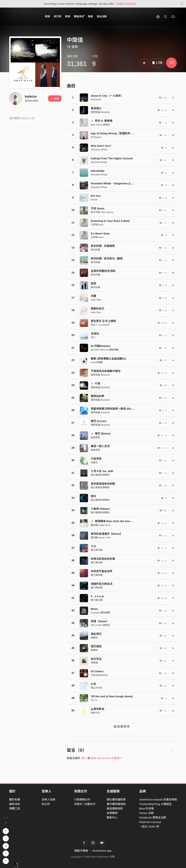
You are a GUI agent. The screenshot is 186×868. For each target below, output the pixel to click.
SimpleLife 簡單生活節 (153, 817)
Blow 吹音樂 (147, 808)
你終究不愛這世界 (102, 571)
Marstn (94, 200)
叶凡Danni (96, 99)
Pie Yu (94, 700)
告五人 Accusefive (100, 325)
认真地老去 (98, 709)
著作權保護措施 (116, 804)
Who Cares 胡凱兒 (100, 125)
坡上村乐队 (97, 688)
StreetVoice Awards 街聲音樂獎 (158, 799)
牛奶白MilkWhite (99, 675)
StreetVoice (24, 17)
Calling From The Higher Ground (112, 158)
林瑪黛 (94, 663)
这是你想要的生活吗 (103, 271)
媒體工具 (15, 808)
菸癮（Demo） (100, 621)
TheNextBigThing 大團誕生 (156, 804)
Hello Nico (96, 300)
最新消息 (15, 804)
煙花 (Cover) (99, 421)
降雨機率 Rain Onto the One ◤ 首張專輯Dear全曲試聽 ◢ (128, 521)
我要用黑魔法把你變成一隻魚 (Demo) (113, 409)
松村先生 (96, 659)
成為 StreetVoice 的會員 (105, 758)
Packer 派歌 (147, 813)
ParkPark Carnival (150, 822)
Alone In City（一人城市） (107, 96)
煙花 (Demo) (101, 433)
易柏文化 (95, 713)
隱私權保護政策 (116, 799)
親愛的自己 (98, 309)
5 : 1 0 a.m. (98, 596)
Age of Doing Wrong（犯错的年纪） (113, 133)
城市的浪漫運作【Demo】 (107, 534)
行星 (96, 383)
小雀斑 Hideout (100, 509)
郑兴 (93, 337)
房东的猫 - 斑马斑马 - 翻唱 (107, 258)
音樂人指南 (48, 799)
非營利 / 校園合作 (85, 804)
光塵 (93, 296)
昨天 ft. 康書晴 (102, 121)
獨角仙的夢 (98, 396)
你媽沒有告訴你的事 (103, 559)
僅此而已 (96, 634)
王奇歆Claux (97, 225)
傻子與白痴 (97, 550)
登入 (84, 758)
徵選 (90, 16)
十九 (93, 546)
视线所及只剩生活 (102, 584)
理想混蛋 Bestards (100, 112)
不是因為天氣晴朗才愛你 (106, 371)
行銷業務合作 (82, 799)
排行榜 (58, 16)
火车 (93, 684)
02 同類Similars (101, 346)
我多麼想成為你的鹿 (103, 484)
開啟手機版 (81, 851)
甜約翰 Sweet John (101, 525)
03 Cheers (97, 671)
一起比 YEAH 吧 (149, 826)
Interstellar (98, 171)
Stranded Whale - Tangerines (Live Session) (119, 183)
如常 (93, 283)
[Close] (182, 4)
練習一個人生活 (100, 446)
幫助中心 (112, 817)
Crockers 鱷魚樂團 (100, 613)
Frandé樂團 (97, 362)
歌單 (68, 16)
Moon (94, 609)
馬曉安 (94, 638)
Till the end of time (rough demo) (112, 696)
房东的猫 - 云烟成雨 (103, 246)
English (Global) (126, 4)
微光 (93, 496)
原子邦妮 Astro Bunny (102, 212)
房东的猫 (95, 250)
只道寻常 (96, 459)
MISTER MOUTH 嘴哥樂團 (105, 350)
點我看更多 (122, 727)
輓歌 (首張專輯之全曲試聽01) (108, 359)
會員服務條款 (115, 808)
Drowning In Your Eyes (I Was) (110, 221)
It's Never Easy (100, 233)
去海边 (95, 334)
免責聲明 (112, 813)
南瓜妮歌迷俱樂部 (100, 475)
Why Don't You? (101, 146)
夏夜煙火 (96, 108)
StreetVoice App (102, 851)
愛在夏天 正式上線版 (103, 321)
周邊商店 (79, 16)
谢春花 (94, 462)
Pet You (96, 196)
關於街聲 (15, 799)
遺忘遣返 (96, 646)
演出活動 (102, 16)
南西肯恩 (95, 437)
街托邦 (46, 804)
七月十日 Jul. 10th (102, 471)
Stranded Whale (99, 150)
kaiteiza (31, 97)
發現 (47, 16)
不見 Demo (98, 208)
